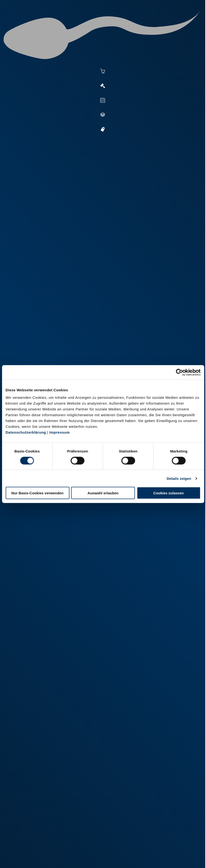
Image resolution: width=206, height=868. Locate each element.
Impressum (60, 432)
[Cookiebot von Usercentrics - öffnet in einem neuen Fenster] (179, 372)
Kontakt (83, 858)
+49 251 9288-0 (40, 775)
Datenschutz (61, 858)
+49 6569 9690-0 (41, 842)
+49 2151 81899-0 (42, 808)
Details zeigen (179, 478)
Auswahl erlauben (103, 493)
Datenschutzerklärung (26, 432)
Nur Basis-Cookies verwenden (37, 493)
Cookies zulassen (169, 493)
